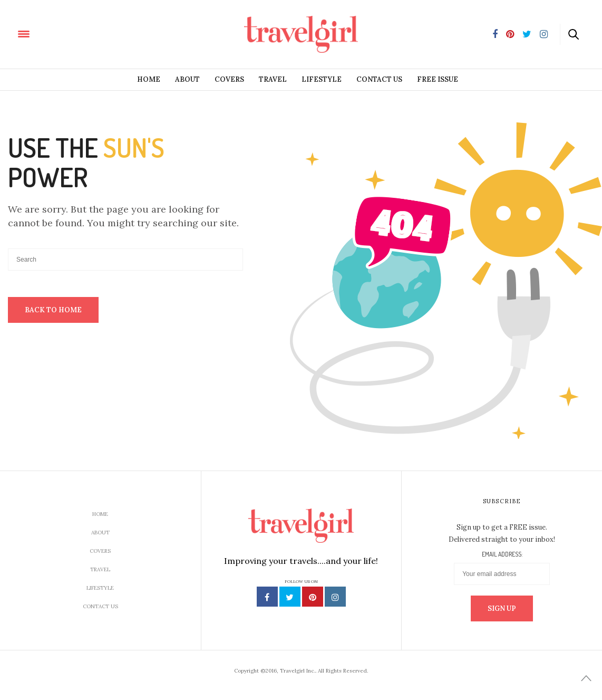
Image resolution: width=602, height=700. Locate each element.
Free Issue (438, 79)
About (187, 79)
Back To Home (53, 310)
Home (149, 79)
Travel (273, 79)
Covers (229, 79)
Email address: (502, 554)
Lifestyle (322, 79)
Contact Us (379, 79)
